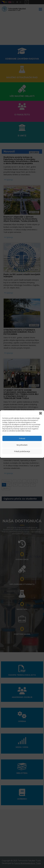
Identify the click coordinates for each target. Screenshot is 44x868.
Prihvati (22, 438)
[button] (40, 413)
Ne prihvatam (22, 445)
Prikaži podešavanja (22, 451)
